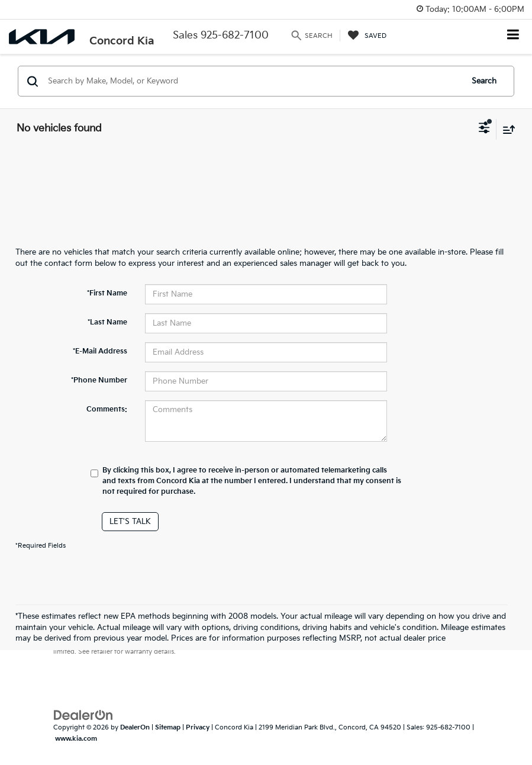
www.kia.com (76, 739)
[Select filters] (484, 129)
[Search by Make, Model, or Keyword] (253, 81)
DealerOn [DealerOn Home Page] (135, 727)
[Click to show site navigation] (513, 36)
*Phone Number (99, 380)
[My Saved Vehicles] (367, 36)
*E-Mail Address (100, 351)
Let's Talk (130, 522)
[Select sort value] (506, 129)
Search (484, 81)
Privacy (198, 727)
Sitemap (168, 727)
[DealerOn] (83, 715)
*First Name (107, 293)
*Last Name (107, 322)
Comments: (107, 409)
